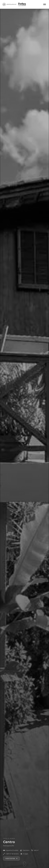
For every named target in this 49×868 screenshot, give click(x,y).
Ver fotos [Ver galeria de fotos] (11, 861)
